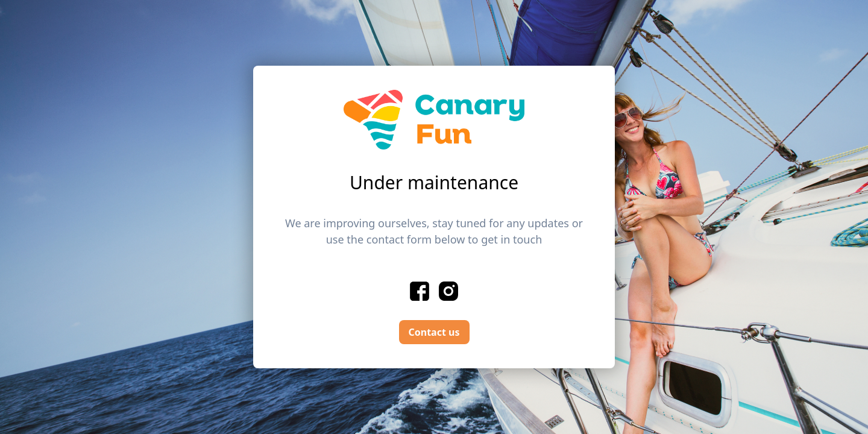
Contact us (434, 332)
